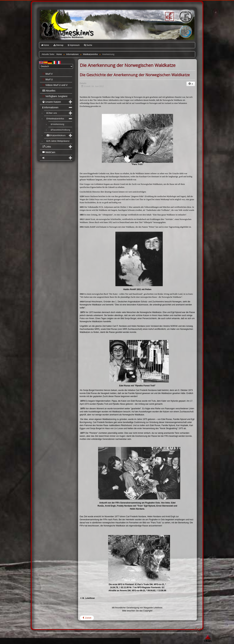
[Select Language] (56, 66)
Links (47, 147)
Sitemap (58, 45)
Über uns (52, 113)
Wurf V (48, 74)
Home (45, 45)
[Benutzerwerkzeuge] (191, 84)
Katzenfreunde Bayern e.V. (179, 26)
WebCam (49, 152)
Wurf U (48, 79)
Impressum (74, 45)
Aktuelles (49, 91)
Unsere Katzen (52, 102)
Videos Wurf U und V (55, 85)
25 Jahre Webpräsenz (58, 141)
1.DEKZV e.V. (185, 16)
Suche (88, 45)
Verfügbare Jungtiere (55, 96)
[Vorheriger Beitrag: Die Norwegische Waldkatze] (87, 618)
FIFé (169, 16)
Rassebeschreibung (60, 130)
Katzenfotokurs (56, 135)
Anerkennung (58, 124)
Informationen (50, 107)
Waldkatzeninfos (55, 119)
